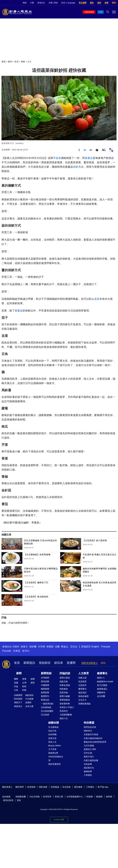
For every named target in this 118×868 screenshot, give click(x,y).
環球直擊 (45, 682)
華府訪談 (45, 700)
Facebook (114, 787)
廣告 (92, 3)
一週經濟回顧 (47, 704)
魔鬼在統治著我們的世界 (95, 742)
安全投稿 (67, 787)
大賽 (32, 3)
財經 (24, 686)
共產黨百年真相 (91, 734)
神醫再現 (101, 693)
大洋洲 (41, 647)
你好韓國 (52, 734)
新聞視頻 (46, 673)
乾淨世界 (47, 797)
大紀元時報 (34, 797)
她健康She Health (105, 682)
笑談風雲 (82, 682)
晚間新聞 (45, 689)
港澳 (24, 679)
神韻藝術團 (21, 797)
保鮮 (76, 167)
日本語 (17, 651)
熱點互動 (64, 682)
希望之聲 (59, 797)
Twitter (5, 791)
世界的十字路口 (67, 707)
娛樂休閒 (54, 723)
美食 (23, 62)
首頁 (4, 62)
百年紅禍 (88, 753)
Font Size (104, 150)
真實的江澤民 (90, 749)
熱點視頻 (29, 695)
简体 (56, 3)
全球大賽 (29, 706)
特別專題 (89, 723)
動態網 (99, 797)
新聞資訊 (29, 663)
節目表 (59, 663)
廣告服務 (78, 787)
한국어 (26, 651)
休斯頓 (50, 647)
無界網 (109, 797)
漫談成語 (82, 693)
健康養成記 (102, 689)
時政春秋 (64, 689)
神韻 (25, 3)
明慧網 (90, 797)
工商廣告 (88, 775)
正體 (50, 3)
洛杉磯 (33, 647)
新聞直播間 (89, 12)
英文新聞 (83, 3)
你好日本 (52, 731)
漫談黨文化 (89, 768)
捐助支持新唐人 (90, 663)
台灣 (24, 683)
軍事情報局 (65, 700)
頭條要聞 (18, 695)
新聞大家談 (65, 678)
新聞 (19, 673)
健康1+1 (101, 678)
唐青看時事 (65, 704)
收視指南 (31, 787)
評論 (16, 686)
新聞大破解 (65, 696)
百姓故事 (88, 764)
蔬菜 (58, 158)
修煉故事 (88, 771)
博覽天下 (18, 702)
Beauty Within (55, 746)
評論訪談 (65, 673)
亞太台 (74, 647)
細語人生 (64, 718)
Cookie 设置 (59, 820)
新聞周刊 (45, 696)
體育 (33, 683)
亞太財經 (45, 715)
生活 (16, 62)
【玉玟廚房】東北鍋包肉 (36, 597)
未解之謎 (82, 678)
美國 (16, 683)
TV (101, 12)
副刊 (10, 62)
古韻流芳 (82, 685)
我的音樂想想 (54, 764)
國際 (16, 679)
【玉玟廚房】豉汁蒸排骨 (95, 540)
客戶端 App (103, 787)
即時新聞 (18, 699)
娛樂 (33, 679)
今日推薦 (29, 699)
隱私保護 (43, 787)
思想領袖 (64, 693)
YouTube (10, 791)
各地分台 (41, 3)
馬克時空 (64, 711)
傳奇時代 (88, 731)
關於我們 (20, 787)
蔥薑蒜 (89, 158)
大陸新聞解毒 (66, 715)
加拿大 (24, 647)
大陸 (16, 690)
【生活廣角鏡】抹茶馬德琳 (37, 555)
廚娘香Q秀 (53, 753)
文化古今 (82, 700)
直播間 (71, 663)
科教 (24, 690)
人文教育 (84, 673)
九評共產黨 (89, 746)
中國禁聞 (45, 685)
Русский (7, 651)
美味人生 (52, 742)
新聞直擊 (45, 693)
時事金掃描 (65, 685)
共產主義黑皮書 (91, 760)
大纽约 (16, 647)
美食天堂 (52, 738)
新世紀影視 (8, 800)
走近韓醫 (101, 696)
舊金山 (65, 647)
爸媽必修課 (83, 696)
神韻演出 (18, 706)
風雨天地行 (89, 757)
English (95, 647)
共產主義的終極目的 (93, 738)
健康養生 (102, 673)
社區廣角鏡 (46, 707)
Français (106, 647)
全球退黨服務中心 (75, 797)
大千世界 (52, 749)
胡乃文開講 (102, 685)
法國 (57, 647)
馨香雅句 (82, 689)
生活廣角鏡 (53, 727)
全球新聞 (45, 678)
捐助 (99, 3)
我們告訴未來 (90, 727)
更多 (19, 800)
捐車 (107, 3)
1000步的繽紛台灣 (56, 758)
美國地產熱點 (84, 704)
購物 (114, 3)
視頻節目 (45, 663)
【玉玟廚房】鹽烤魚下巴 (36, 583)
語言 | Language (68, 3)
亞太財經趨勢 (47, 711)
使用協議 (55, 787)
